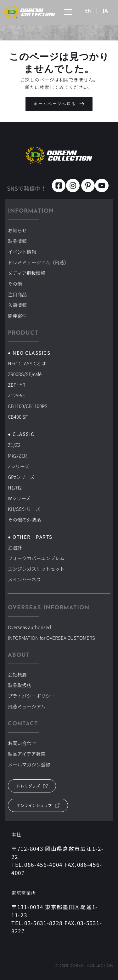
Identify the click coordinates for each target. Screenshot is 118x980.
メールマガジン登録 (29, 764)
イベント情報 (22, 252)
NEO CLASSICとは (27, 363)
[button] (68, 12)
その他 (15, 284)
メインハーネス (24, 579)
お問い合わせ (22, 743)
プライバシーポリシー (31, 696)
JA (105, 11)
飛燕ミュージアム (27, 706)
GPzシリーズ (21, 477)
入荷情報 (17, 305)
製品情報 (17, 241)
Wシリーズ (19, 498)
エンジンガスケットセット (36, 569)
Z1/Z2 (14, 445)
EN (88, 11)
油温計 (15, 547)
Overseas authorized (29, 627)
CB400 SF (18, 417)
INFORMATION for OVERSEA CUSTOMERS (51, 638)
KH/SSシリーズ (24, 509)
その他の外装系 (24, 519)
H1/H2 (15, 487)
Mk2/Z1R (17, 456)
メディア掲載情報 (27, 273)
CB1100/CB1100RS (28, 406)
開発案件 (17, 316)
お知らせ (17, 230)
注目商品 (17, 294)
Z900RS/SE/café (25, 374)
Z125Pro (17, 395)
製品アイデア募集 (27, 754)
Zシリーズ (19, 466)
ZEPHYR (17, 385)
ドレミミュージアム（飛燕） (38, 262)
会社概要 (17, 674)
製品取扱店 (20, 685)
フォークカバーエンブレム (36, 558)
